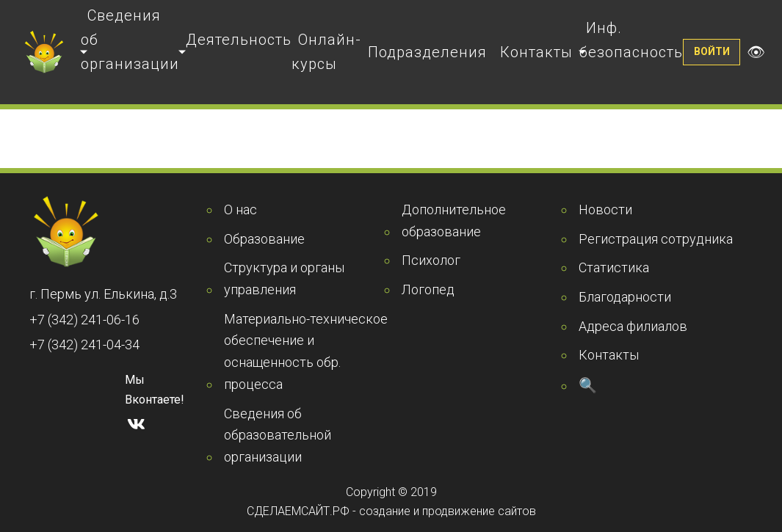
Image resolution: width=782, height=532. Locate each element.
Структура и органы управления (284, 278)
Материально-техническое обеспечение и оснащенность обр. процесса (306, 351)
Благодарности (625, 297)
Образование (264, 239)
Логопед (428, 289)
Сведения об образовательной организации (278, 435)
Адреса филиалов (633, 326)
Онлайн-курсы (326, 52)
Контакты (536, 52)
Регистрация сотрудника (656, 239)
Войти (712, 51)
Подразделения (427, 52)
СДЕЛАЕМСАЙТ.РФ (298, 511)
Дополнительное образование (454, 221)
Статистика (614, 267)
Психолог (431, 260)
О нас (240, 209)
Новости (605, 209)
